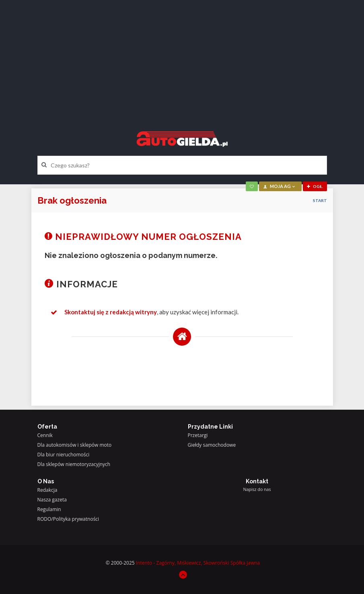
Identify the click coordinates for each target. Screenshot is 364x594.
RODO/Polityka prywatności (68, 519)
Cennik (45, 435)
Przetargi (198, 435)
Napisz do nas (257, 489)
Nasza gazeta (52, 500)
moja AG (279, 186)
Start (320, 200)
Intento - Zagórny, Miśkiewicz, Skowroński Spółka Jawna (198, 563)
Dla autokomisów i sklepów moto (75, 445)
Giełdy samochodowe (212, 445)
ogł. (315, 186)
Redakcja (47, 490)
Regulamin (49, 509)
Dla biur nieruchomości (64, 455)
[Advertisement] (182, 58)
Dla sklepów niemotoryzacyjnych (74, 464)
